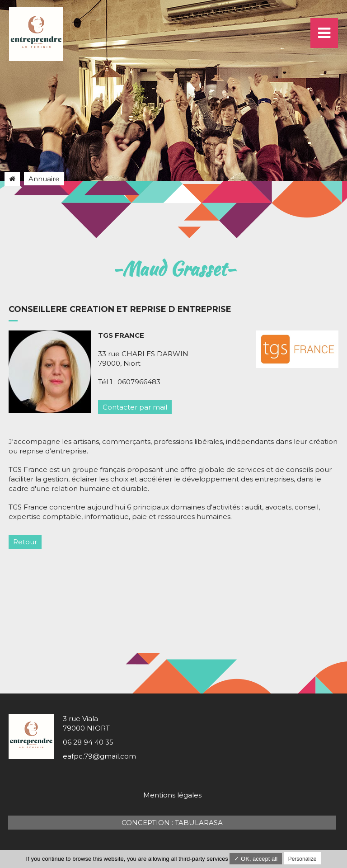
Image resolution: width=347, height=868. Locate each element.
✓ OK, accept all (256, 859)
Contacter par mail (135, 407)
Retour (25, 542)
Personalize (302, 859)
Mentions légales (172, 795)
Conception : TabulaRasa (172, 823)
